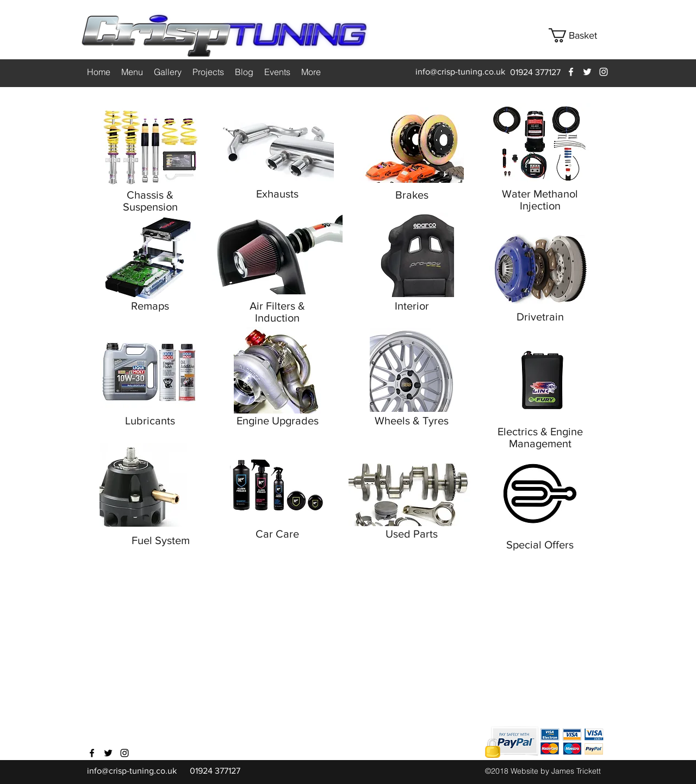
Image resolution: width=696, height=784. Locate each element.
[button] (581, 35)
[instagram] (604, 72)
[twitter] (587, 72)
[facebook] (571, 72)
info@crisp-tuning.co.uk (460, 72)
